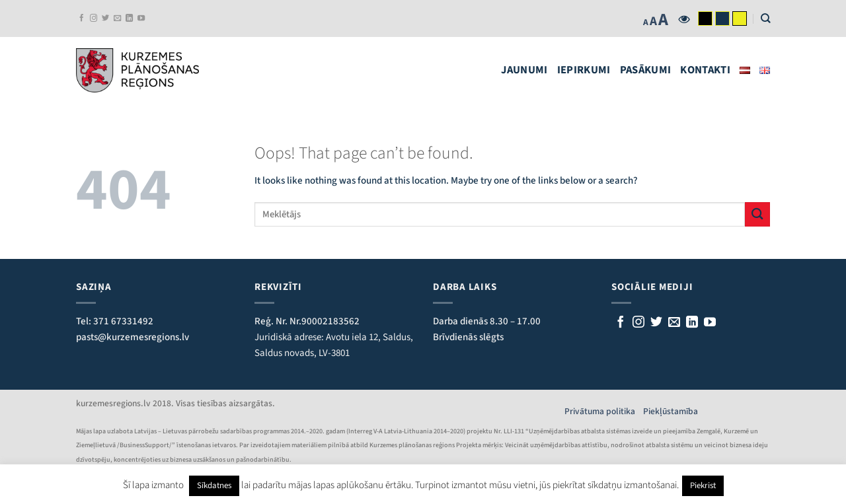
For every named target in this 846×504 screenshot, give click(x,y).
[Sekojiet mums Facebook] (82, 18)
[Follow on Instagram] (94, 18)
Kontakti (705, 70)
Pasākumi (646, 70)
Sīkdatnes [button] (214, 486)
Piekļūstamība (671, 411)
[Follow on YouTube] (141, 18)
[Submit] (757, 214)
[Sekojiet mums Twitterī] (105, 18)
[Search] (765, 18)
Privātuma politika (604, 411)
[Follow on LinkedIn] (129, 18)
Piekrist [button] (703, 486)
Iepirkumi (584, 70)
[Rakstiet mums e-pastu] (117, 18)
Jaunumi (524, 70)
